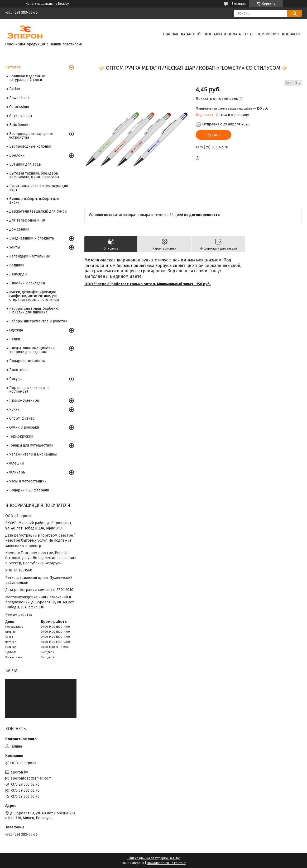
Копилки (17, 265)
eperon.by (19, 772)
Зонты (15, 247)
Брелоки (17, 155)
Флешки (16, 463)
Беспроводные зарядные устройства (31, 136)
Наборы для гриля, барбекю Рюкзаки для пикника (34, 310)
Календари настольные (30, 256)
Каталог (188, 34)
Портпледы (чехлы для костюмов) (29, 390)
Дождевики (19, 229)
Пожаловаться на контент (166, 863)
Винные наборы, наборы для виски (34, 201)
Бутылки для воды (25, 164)
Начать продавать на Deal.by (47, 4)
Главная (171, 34)
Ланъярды (18, 274)
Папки (15, 339)
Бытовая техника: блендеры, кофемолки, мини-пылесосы (34, 175)
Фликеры (17, 472)
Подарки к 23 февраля (29, 490)
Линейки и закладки (27, 283)
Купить (214, 135)
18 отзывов (238, 4)
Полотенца (19, 370)
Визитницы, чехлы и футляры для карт (39, 188)
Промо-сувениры (24, 400)
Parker (15, 89)
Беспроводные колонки (30, 146)
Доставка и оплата (223, 34)
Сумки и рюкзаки (24, 427)
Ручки (14, 409)
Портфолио (268, 34)
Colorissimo (19, 107)
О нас (249, 34)
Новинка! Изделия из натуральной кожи (27, 78)
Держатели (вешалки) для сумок (38, 211)
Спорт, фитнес (22, 418)
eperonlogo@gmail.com (31, 778)
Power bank (19, 98)
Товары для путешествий (31, 445)
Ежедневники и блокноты (32, 238)
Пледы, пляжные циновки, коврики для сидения (32, 350)
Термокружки (21, 436)
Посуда (15, 379)
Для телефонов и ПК (27, 220)
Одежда (16, 330)
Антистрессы (21, 116)
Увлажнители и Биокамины (33, 454)
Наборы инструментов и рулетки (38, 321)
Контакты (291, 34)
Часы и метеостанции (28, 481)
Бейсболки (19, 125)
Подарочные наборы (27, 361)
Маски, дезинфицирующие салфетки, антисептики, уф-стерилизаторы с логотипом (34, 296)
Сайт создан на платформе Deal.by (153, 858)
